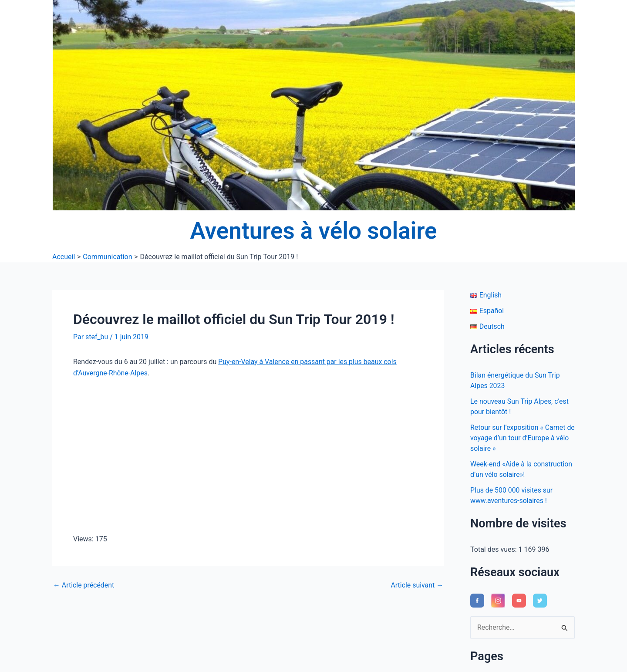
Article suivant (417, 585)
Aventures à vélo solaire (314, 231)
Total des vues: (494, 549)
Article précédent (84, 585)
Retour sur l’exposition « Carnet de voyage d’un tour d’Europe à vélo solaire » (518, 438)
